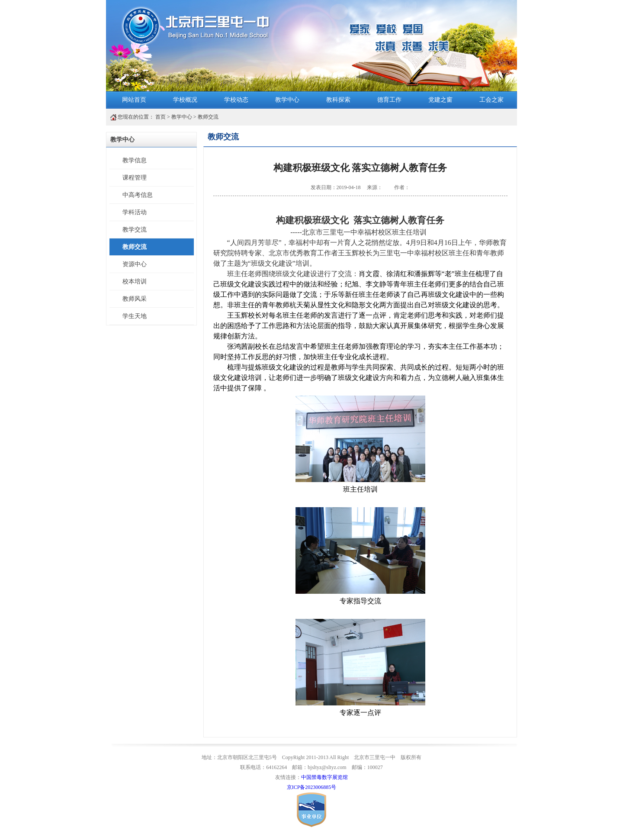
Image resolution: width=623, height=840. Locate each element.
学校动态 (236, 100)
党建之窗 (440, 100)
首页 (161, 117)
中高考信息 (138, 195)
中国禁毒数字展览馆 (324, 777)
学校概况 (185, 100)
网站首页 (134, 100)
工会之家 (491, 100)
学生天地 (135, 316)
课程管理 (135, 178)
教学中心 (287, 100)
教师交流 (208, 117)
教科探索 (338, 100)
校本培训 (135, 282)
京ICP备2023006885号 (312, 787)
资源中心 (135, 264)
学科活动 (135, 212)
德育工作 (389, 100)
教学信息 (135, 160)
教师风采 (135, 299)
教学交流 (135, 230)
